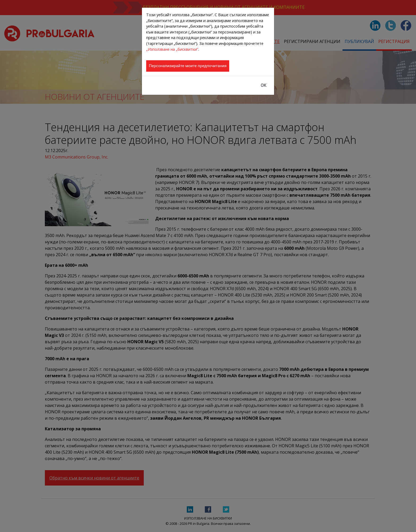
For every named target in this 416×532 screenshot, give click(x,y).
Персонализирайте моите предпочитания (188, 66)
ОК (264, 85)
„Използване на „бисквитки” (172, 49)
